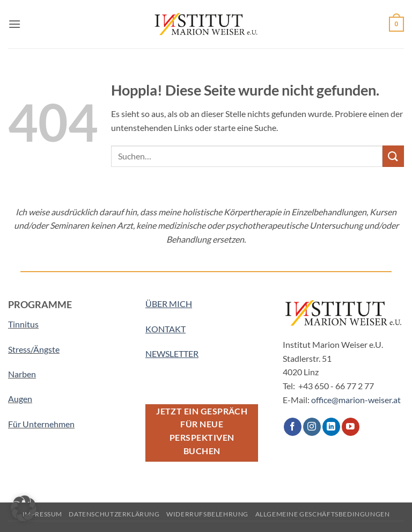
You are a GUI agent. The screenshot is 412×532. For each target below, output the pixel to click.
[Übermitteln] (393, 156)
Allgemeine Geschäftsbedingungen (323, 514)
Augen (20, 399)
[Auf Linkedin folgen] (331, 427)
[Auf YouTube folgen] (351, 427)
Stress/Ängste (34, 349)
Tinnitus (23, 324)
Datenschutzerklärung (114, 514)
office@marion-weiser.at (356, 400)
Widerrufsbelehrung (207, 514)
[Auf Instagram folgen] (312, 427)
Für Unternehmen (41, 424)
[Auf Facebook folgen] (293, 427)
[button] (14, 24)
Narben (22, 374)
